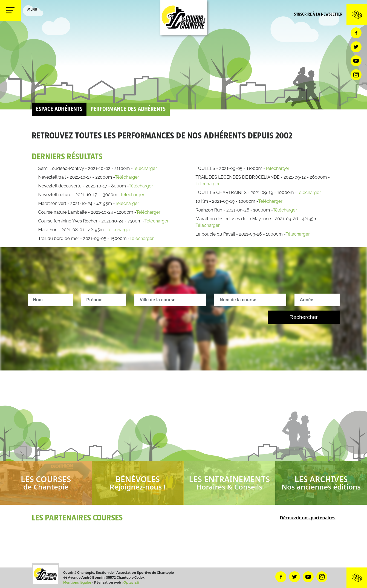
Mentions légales (77, 582)
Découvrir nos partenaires (308, 518)
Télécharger (145, 168)
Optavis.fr (132, 582)
